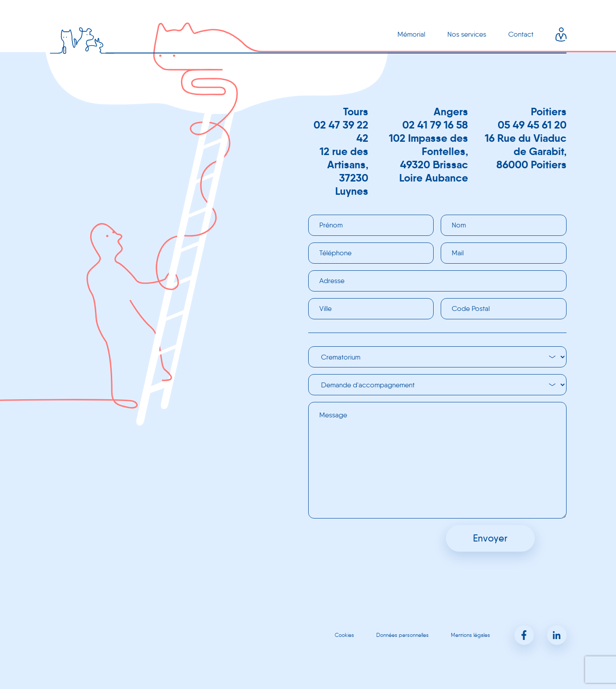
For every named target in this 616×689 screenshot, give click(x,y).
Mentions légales (471, 635)
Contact (521, 34)
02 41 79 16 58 (435, 125)
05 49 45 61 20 (532, 125)
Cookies (344, 635)
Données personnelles (402, 635)
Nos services (467, 34)
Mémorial (411, 34)
